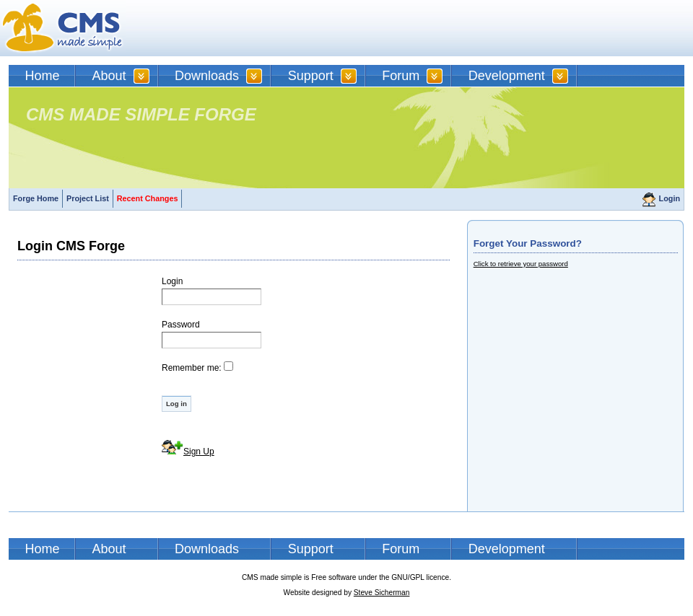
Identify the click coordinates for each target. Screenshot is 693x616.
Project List (88, 198)
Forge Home (36, 198)
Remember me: (192, 368)
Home (43, 76)
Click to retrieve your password (521, 264)
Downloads (207, 76)
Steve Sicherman (382, 593)
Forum (401, 76)
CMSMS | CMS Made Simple (63, 28)
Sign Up (199, 452)
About (109, 76)
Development (507, 76)
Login (670, 198)
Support (311, 76)
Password (181, 325)
